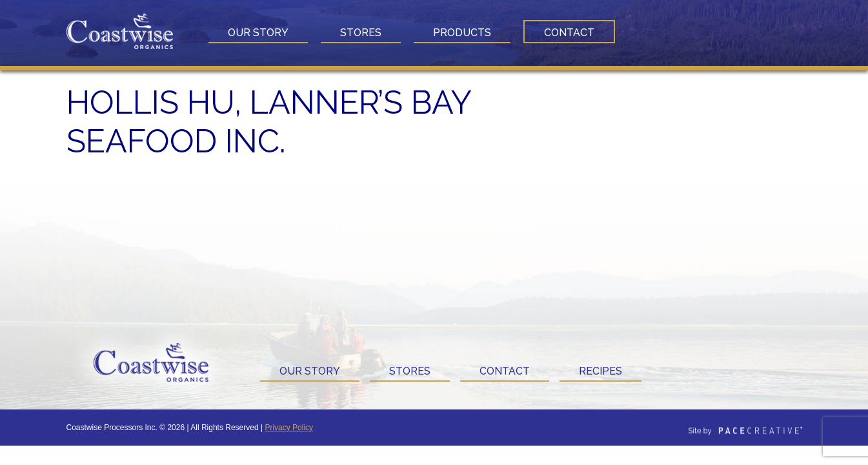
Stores (361, 33)
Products (462, 33)
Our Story (258, 33)
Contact (569, 33)
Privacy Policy (289, 428)
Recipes (601, 371)
